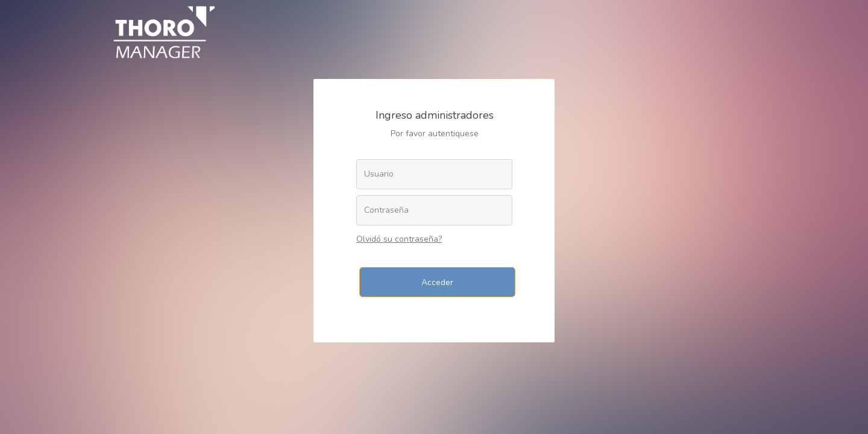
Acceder (437, 282)
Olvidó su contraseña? (399, 239)
